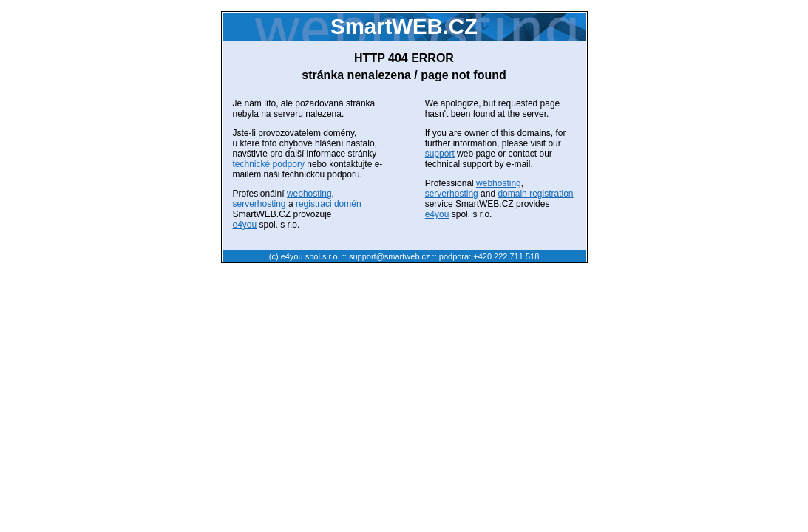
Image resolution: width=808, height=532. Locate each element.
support (440, 154)
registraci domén (329, 204)
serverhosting (259, 204)
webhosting (309, 194)
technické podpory (269, 164)
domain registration (535, 194)
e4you (245, 225)
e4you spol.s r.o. (310, 256)
